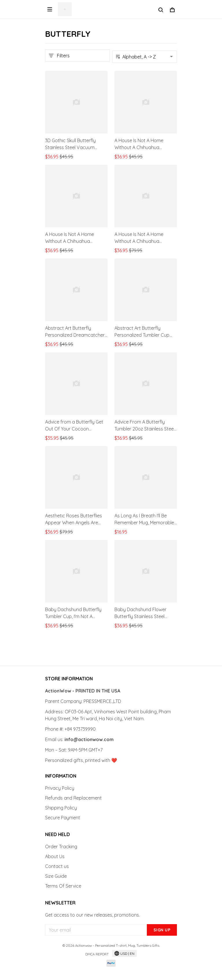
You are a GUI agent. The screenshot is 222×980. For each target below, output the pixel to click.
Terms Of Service (63, 886)
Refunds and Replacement (73, 798)
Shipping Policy (61, 808)
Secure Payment (63, 818)
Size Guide (56, 876)
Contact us (57, 866)
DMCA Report (97, 954)
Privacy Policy (60, 788)
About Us (55, 856)
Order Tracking (61, 847)
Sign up (162, 930)
